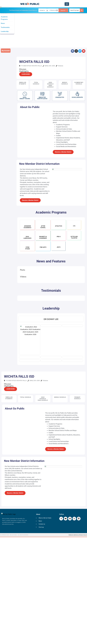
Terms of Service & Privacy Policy (78, 535)
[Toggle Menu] (67, 4)
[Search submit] (82, 10)
